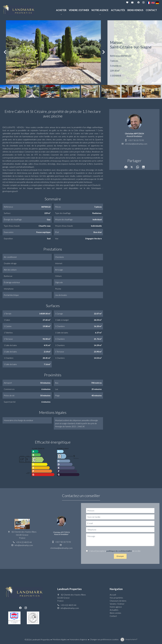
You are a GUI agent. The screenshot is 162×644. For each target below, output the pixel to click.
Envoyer (120, 556)
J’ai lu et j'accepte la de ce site (115, 551)
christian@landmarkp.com (136, 144)
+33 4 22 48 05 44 (24, 542)
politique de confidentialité (119, 551)
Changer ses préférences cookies (104, 639)
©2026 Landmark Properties (37, 639)
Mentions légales (60, 639)
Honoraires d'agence (78, 639)
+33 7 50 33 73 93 (136, 140)
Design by (131, 639)
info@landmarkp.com (24, 545)
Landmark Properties (69, 589)
